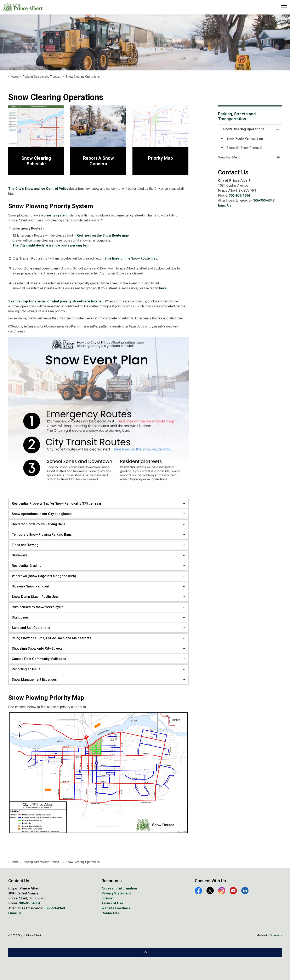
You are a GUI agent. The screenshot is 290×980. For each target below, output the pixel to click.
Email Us (225, 205)
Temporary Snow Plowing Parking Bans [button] (42, 535)
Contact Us (110, 913)
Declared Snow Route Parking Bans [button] (39, 524)
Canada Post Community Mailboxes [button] (39, 659)
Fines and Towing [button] (25, 545)
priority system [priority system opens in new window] (56, 215)
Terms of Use (112, 903)
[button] (246, 157)
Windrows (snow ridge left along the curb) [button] (44, 576)
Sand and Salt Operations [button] (31, 628)
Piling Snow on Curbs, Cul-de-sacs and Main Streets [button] (52, 638)
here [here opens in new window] (163, 288)
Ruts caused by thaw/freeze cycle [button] (38, 607)
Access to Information (119, 888)
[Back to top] (145, 953)
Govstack (276, 935)
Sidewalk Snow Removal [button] (30, 586)
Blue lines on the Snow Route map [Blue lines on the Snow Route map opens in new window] (131, 258)
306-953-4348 (264, 200)
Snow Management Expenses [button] (34, 680)
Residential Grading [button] (27, 566)
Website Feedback (116, 908)
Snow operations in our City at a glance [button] (42, 514)
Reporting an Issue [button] (26, 669)
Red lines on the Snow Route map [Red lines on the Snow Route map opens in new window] (103, 235)
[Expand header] (284, 7)
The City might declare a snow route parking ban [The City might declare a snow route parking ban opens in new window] (50, 245)
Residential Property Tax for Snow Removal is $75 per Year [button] (57, 503)
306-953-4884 (239, 195)
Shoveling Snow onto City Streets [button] (37, 648)
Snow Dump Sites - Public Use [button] (35, 597)
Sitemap (108, 898)
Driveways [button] (20, 555)
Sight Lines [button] (20, 617)
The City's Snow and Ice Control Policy (38, 189)
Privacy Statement (116, 893)
